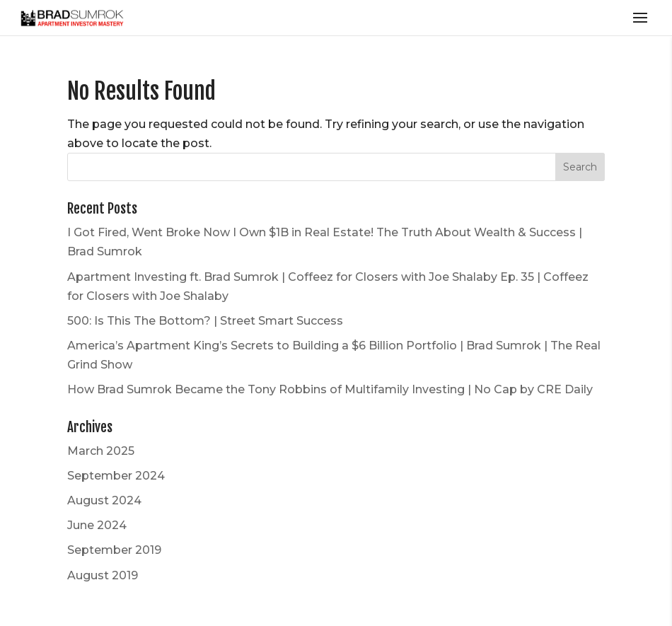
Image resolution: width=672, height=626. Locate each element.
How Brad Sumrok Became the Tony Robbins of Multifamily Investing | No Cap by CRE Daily (330, 389)
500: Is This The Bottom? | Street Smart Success (205, 321)
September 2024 (116, 476)
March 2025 (101, 451)
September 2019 (114, 550)
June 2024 (97, 525)
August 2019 (103, 575)
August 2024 (104, 500)
